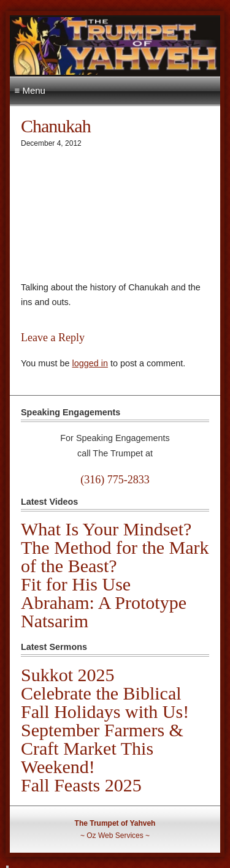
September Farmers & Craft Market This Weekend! (102, 748)
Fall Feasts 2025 (81, 785)
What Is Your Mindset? (106, 529)
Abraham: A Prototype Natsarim (104, 612)
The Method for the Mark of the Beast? (115, 557)
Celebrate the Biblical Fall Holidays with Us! (105, 702)
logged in (90, 363)
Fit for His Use (76, 584)
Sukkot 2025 (68, 675)
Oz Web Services (115, 836)
